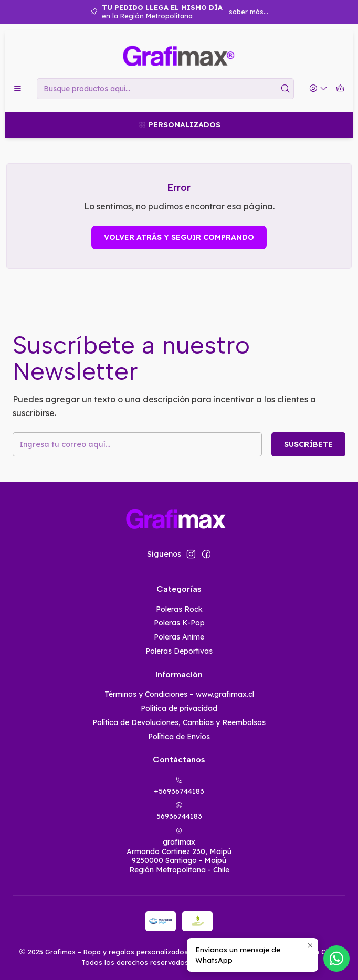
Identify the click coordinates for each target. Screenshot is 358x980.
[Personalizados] (179, 125)
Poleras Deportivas (179, 651)
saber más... (249, 12)
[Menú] (18, 89)
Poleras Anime (179, 637)
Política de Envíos (179, 737)
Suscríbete (308, 444)
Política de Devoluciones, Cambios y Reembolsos (179, 722)
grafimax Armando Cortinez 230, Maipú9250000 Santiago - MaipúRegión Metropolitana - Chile (179, 851)
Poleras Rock (179, 609)
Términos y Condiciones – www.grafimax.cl (179, 694)
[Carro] (340, 89)
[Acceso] (318, 89)
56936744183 (179, 811)
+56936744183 (179, 786)
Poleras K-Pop (179, 623)
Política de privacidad (179, 708)
